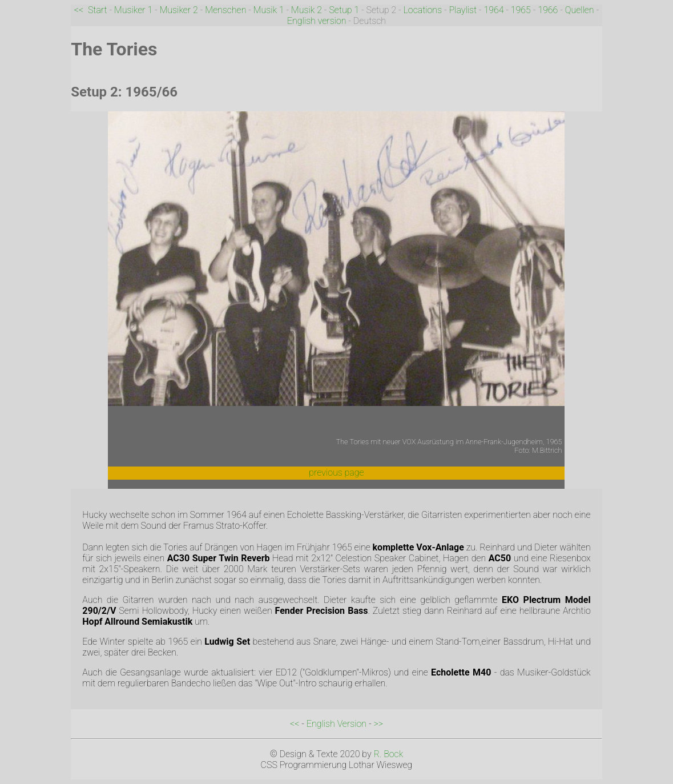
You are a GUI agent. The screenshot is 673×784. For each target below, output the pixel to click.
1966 (548, 10)
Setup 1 (344, 10)
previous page (336, 473)
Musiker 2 (179, 10)
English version (317, 21)
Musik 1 (269, 10)
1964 (493, 10)
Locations (423, 10)
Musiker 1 (133, 10)
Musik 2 (307, 10)
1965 (521, 10)
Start (98, 10)
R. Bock (388, 754)
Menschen (225, 10)
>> (378, 724)
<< (79, 10)
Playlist (463, 10)
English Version (337, 724)
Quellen (580, 10)
